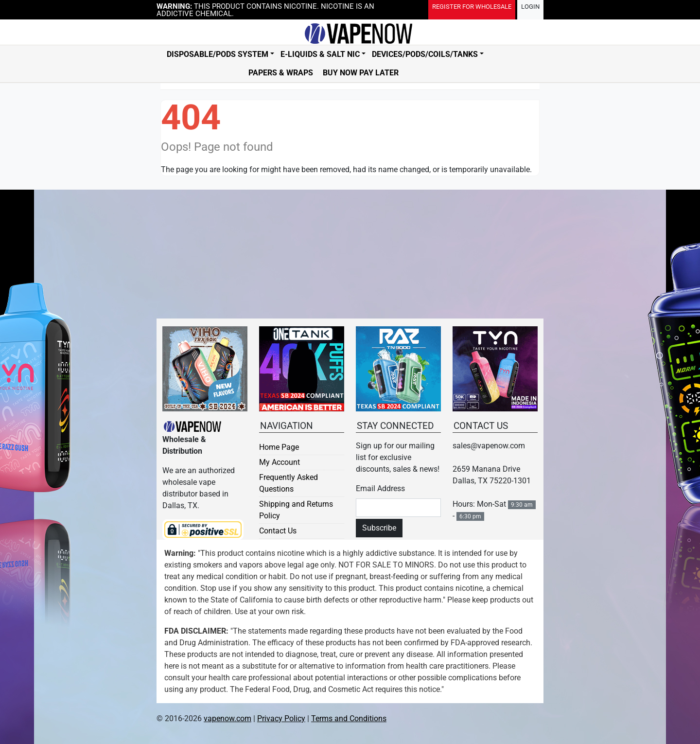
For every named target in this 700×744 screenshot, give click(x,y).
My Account (280, 462)
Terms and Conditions (349, 718)
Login (530, 7)
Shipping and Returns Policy (296, 510)
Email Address (380, 488)
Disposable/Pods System (218, 54)
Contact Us (278, 531)
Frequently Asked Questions (289, 483)
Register (472, 7)
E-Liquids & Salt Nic (320, 54)
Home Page (279, 447)
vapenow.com (227, 718)
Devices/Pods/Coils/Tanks (425, 54)
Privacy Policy (281, 718)
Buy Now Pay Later (361, 73)
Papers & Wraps (281, 73)
